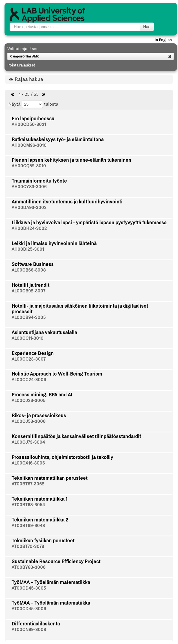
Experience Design (33, 353)
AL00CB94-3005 (29, 317)
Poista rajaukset (21, 65)
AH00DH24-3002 (29, 228)
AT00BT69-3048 (28, 526)
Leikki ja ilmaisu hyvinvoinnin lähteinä (54, 244)
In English (163, 40)
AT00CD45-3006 (29, 609)
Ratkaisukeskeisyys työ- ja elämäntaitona (58, 140)
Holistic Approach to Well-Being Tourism (57, 374)
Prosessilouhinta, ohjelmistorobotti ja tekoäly (62, 457)
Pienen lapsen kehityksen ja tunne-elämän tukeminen (71, 160)
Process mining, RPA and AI (42, 395)
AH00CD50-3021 (29, 125)
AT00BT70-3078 (28, 547)
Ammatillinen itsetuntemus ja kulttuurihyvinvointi (67, 202)
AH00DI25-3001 (28, 249)
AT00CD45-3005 (29, 588)
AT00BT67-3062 (28, 484)
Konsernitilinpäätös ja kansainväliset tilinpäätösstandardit (76, 437)
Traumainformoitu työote (39, 181)
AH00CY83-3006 (29, 187)
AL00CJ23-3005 (28, 401)
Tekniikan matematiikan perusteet (50, 478)
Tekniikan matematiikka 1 (39, 499)
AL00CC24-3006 (29, 380)
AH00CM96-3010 (29, 145)
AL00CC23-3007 (28, 359)
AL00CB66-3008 (29, 270)
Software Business (33, 264)
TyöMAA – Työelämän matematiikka (51, 582)
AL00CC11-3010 (28, 338)
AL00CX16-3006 (28, 463)
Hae (147, 27)
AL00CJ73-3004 (28, 442)
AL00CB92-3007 (28, 291)
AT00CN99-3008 (29, 630)
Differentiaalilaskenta (36, 624)
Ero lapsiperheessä (33, 119)
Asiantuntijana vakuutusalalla (44, 333)
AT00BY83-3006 (28, 567)
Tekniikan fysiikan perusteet (43, 541)
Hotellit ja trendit (30, 285)
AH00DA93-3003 (29, 208)
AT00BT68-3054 (28, 505)
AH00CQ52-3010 (29, 166)
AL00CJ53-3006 (28, 421)
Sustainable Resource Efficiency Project (56, 562)
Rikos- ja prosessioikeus (39, 416)
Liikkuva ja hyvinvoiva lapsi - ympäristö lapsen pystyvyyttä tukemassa (89, 223)
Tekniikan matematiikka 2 (40, 520)
